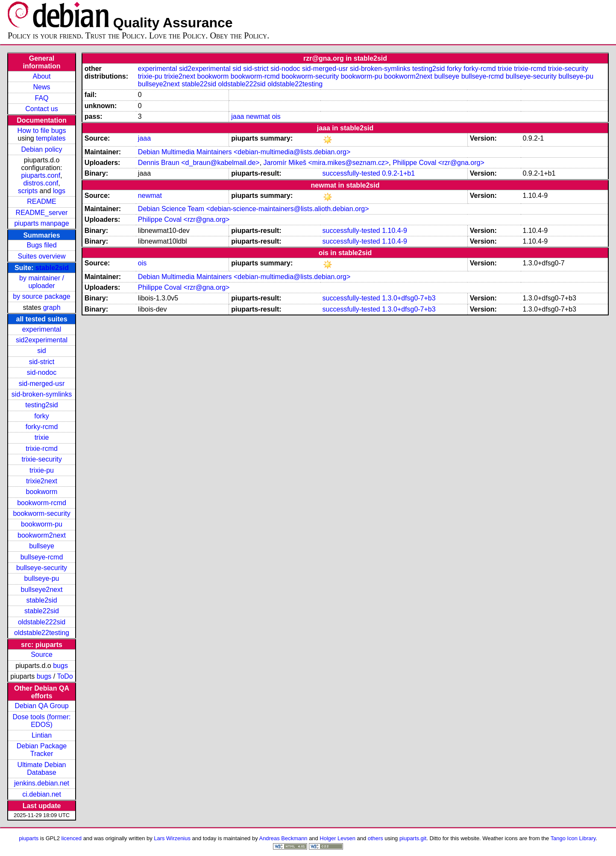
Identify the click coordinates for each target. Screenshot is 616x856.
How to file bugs (42, 131)
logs (59, 191)
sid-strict (42, 362)
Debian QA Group (41, 706)
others (375, 838)
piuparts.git (413, 838)
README (41, 201)
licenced (72, 838)
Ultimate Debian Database (42, 769)
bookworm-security (41, 513)
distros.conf (41, 183)
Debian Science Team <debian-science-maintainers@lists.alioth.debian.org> (254, 209)
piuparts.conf (41, 175)
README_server (42, 213)
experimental (42, 329)
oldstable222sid (42, 622)
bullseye (42, 546)
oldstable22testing (42, 633)
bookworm (42, 492)
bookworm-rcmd (42, 503)
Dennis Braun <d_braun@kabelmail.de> (199, 163)
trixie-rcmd (42, 449)
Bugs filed (41, 245)
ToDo (65, 676)
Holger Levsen (337, 838)
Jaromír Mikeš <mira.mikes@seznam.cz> (326, 163)
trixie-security (41, 459)
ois (276, 116)
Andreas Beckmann (283, 838)
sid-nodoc (42, 372)
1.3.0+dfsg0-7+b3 (409, 298)
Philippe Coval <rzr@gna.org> (439, 163)
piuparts (29, 838)
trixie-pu (42, 470)
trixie (42, 437)
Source (42, 655)
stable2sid (52, 268)
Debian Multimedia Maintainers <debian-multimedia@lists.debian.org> (244, 152)
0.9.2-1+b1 (398, 173)
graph (52, 307)
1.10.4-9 (395, 231)
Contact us (41, 109)
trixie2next (42, 481)
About (42, 76)
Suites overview (42, 256)
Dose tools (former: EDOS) (42, 721)
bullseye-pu (42, 578)
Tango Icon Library (573, 838)
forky (42, 416)
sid (41, 351)
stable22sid (42, 611)
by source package (41, 296)
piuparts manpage (41, 223)
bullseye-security (42, 568)
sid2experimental (42, 340)
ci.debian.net (42, 794)
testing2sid (42, 405)
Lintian (42, 735)
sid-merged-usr (42, 384)
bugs (60, 666)
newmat (258, 116)
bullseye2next (42, 590)
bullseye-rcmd (42, 557)
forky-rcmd (42, 427)
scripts (28, 191)
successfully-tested (351, 173)
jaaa (238, 116)
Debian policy (41, 149)
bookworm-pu (42, 524)
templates (51, 138)
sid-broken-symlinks (42, 394)
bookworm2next (42, 535)
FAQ (42, 98)
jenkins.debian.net (42, 783)
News (42, 87)
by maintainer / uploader (42, 282)
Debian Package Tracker (42, 750)
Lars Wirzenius (172, 838)
